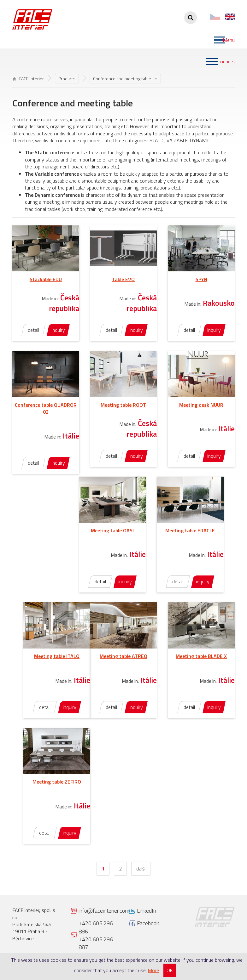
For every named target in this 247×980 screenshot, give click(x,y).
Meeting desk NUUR (201, 405)
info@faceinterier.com (104, 911)
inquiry (58, 330)
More (153, 970)
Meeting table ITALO (57, 656)
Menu (229, 40)
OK (170, 970)
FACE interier (28, 79)
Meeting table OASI (112, 530)
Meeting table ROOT (123, 405)
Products (225, 61)
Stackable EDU (46, 279)
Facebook (148, 923)
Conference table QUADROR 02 (46, 408)
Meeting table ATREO (123, 656)
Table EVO (123, 279)
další (141, 869)
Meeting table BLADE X (201, 656)
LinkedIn (147, 911)
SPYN (201, 279)
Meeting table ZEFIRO (57, 782)
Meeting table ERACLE (190, 530)
